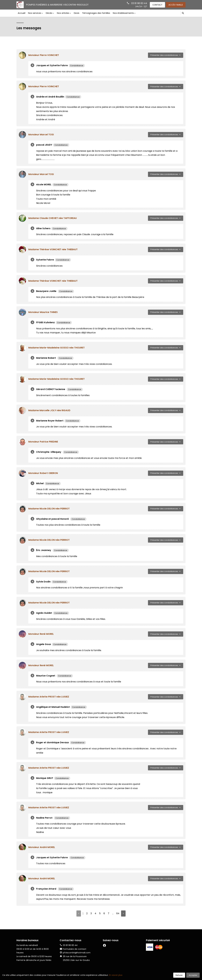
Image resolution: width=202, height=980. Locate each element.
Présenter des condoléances (166, 55)
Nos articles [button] (62, 13)
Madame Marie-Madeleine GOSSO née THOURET (56, 348)
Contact (157, 5)
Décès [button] (48, 13)
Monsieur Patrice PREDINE (43, 442)
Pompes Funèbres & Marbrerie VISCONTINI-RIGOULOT (58, 5)
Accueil (22, 13)
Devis (76, 13)
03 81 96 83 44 (138, 3)
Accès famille (175, 5)
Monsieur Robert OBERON (43, 473)
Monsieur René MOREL (41, 634)
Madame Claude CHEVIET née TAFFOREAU (53, 218)
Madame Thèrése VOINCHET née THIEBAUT (53, 249)
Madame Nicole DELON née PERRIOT (49, 509)
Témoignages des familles (95, 13)
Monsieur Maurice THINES (43, 312)
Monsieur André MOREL (42, 847)
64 (118, 913)
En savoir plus (116, 975)
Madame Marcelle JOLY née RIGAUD (49, 410)
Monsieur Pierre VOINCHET (44, 55)
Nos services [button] (34, 13)
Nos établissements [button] (122, 13)
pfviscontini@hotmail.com (77, 953)
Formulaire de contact (73, 949)
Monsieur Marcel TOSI (41, 135)
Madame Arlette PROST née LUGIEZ (49, 697)
